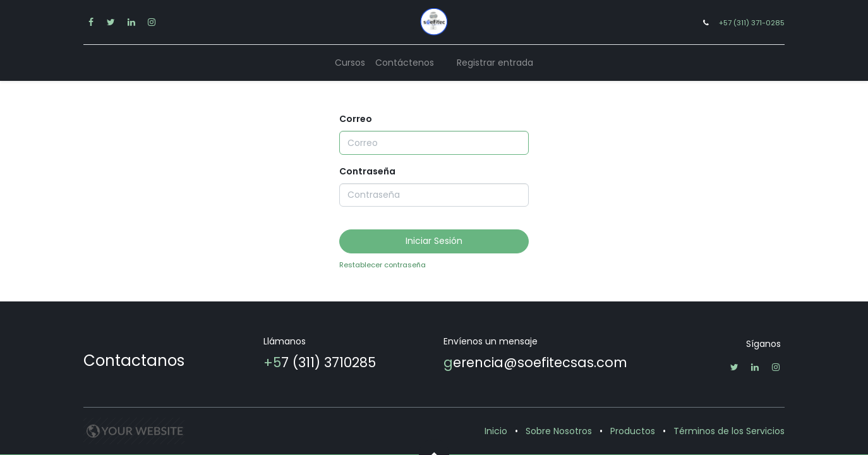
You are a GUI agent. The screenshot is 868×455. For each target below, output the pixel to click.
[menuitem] (350, 63)
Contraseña (367, 171)
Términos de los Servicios (729, 431)
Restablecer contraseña (383, 265)
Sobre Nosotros (559, 431)
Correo (356, 119)
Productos (633, 431)
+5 (272, 362)
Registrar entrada (495, 63)
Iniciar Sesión (434, 241)
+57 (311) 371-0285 (752, 23)
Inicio (496, 431)
